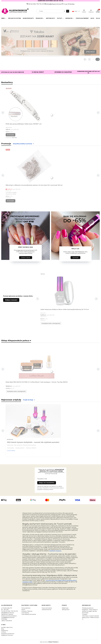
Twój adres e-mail (42, 479)
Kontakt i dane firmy (7, 627)
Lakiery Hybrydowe (7, 621)
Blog (3, 629)
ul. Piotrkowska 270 (7, 608)
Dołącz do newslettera (47, 483)
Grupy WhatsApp (68, 4)
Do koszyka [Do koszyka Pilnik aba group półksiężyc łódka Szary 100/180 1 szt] (10, 135)
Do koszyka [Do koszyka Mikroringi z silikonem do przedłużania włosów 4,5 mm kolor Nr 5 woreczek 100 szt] (10, 201)
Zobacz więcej (26, 258)
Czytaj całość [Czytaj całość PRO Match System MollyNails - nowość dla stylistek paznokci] (11, 450)
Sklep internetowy (49, 642)
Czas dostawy (25, 613)
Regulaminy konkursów (8, 634)
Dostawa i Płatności (27, 611)
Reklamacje (65, 608)
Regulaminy (5, 631)
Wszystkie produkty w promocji (23, 144)
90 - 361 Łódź (5, 610)
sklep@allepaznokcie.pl (54, 4)
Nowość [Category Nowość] (10, 440)
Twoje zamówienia (47, 608)
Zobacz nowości (11, 300)
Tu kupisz (85, 614)
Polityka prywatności (88, 608)
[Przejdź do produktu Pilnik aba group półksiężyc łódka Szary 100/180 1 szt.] (25, 105)
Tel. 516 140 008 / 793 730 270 (10, 611)
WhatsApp (4, 619)
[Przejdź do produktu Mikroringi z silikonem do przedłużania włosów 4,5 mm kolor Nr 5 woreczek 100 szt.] (34, 166)
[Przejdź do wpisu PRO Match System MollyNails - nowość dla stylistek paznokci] (33, 421)
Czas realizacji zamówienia (29, 614)
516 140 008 (32, 4)
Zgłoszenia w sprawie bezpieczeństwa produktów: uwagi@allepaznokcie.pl (9, 616)
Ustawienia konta (46, 610)
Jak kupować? (66, 610)
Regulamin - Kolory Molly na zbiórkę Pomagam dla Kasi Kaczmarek (90, 611)
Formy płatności (26, 608)
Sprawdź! (75, 258)
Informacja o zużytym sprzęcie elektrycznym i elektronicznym (91, 617)
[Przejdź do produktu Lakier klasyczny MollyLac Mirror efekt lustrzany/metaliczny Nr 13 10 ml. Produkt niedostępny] (65, 290)
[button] (68, 11)
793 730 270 (41, 4)
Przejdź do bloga (29, 400)
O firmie (4, 632)
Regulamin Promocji (7, 635)
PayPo (23, 610)
